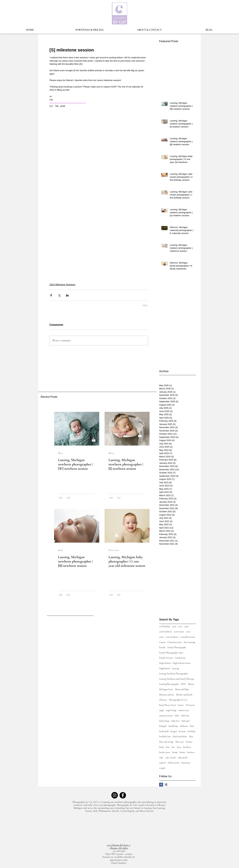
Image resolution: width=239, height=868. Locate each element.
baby (177, 716)
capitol (162, 763)
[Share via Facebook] (51, 295)
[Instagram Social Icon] (166, 785)
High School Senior (182, 663)
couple (162, 768)
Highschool (164, 668)
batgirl (174, 731)
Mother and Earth (184, 695)
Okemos (163, 700)
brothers (187, 747)
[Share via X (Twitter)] (59, 295)
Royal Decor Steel (167, 705)
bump (175, 752)
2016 (174, 626)
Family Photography (177, 647)
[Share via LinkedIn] (67, 295)
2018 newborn (165, 632)
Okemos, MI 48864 (119, 848)
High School (165, 663)
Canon (162, 642)
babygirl (163, 726)
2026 (161, 637)
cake (161, 758)
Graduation (180, 658)
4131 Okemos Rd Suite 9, (119, 845)
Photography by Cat (178, 700)
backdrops (173, 726)
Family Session (166, 658)
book (161, 747)
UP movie (190, 705)
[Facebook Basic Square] (161, 785)
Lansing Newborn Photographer (174, 674)
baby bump (164, 721)
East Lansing (189, 642)
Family (162, 647)
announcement (166, 716)
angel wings (171, 710)
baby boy (185, 716)
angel (162, 710)
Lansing (175, 668)
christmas (186, 763)
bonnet (189, 742)
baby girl (186, 721)
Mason (191, 684)
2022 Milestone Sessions (62, 285)
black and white (180, 736)
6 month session (188, 637)
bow (168, 747)
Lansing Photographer (169, 684)
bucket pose (165, 752)
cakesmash (182, 758)
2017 (180, 626)
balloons (184, 726)
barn (192, 726)
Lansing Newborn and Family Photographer (177, 679)
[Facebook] (123, 795)
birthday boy (165, 736)
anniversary (184, 710)
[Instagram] (115, 795)
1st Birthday (165, 626)
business (191, 752)
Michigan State (166, 689)
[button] (90, 30)
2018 (186, 626)
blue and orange (166, 742)
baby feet (175, 721)
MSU (184, 684)
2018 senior (179, 632)
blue (191, 736)
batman (182, 731)
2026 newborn (172, 637)
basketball (164, 731)
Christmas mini (175, 642)
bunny (182, 752)
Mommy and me (167, 695)
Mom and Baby (182, 689)
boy (173, 747)
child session (173, 763)
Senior (181, 705)
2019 (188, 632)
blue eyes (180, 742)
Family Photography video (171, 653)
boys (179, 747)
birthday (192, 731)
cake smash (170, 758)
